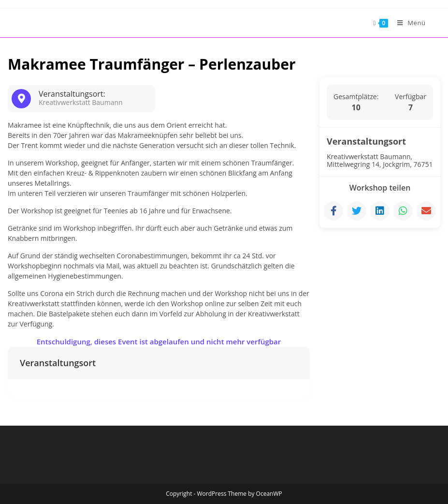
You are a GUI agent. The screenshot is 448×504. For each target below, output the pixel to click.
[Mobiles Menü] (408, 23)
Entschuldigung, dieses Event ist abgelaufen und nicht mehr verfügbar (159, 341)
